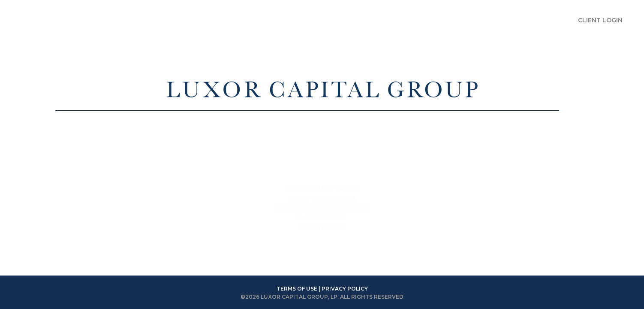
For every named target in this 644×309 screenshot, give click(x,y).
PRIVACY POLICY (345, 289)
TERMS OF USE (297, 289)
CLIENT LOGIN (600, 20)
